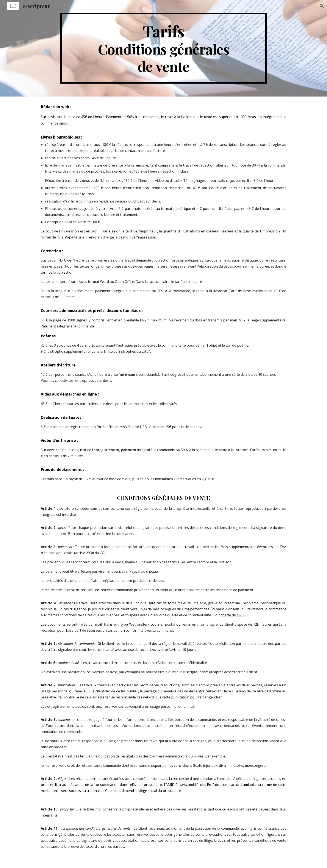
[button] (322, 6)
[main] (163, 48)
